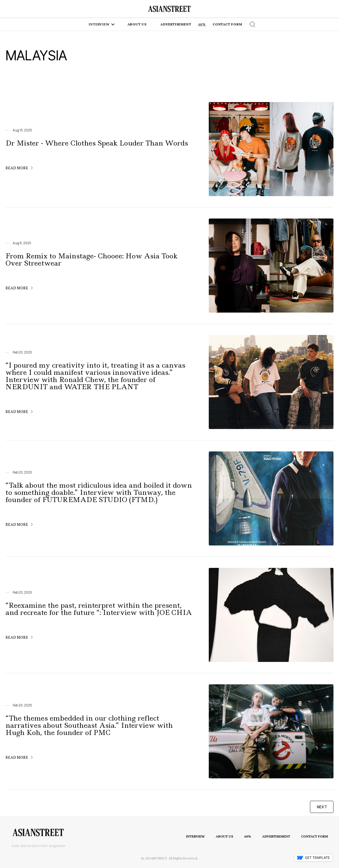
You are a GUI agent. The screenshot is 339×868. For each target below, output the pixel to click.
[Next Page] (322, 807)
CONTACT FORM (315, 836)
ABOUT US (224, 836)
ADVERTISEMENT (276, 836)
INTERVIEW (195, 836)
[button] (102, 24)
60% (202, 24)
